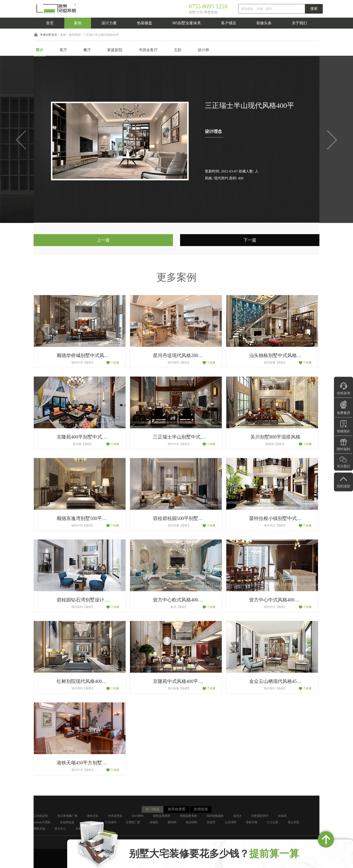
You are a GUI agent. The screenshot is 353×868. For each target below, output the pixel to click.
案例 (78, 23)
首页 (50, 23)
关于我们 (299, 23)
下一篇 (250, 240)
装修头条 (264, 23)
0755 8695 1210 (208, 6)
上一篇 (103, 240)
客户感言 (229, 23)
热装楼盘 (145, 23)
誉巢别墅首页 (49, 35)
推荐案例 (75, 35)
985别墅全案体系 (187, 23)
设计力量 (109, 23)
